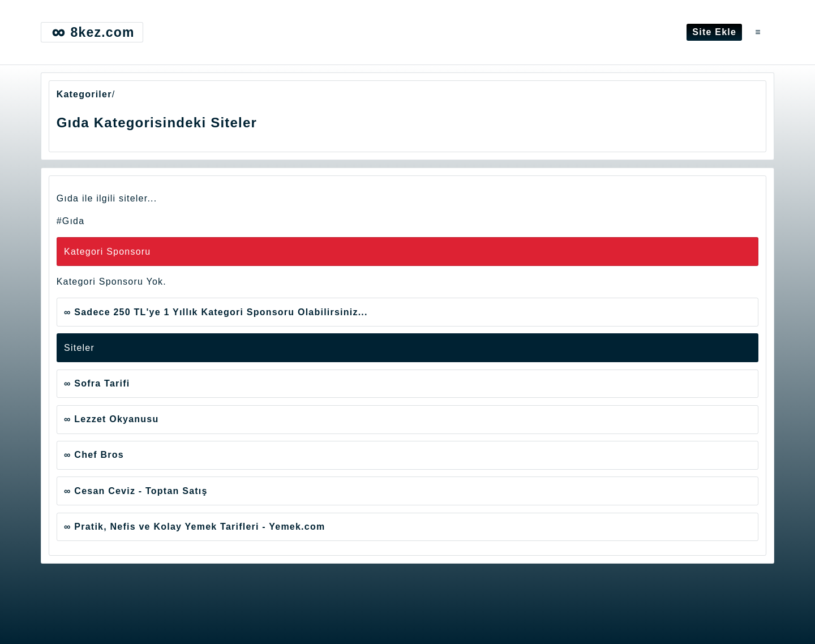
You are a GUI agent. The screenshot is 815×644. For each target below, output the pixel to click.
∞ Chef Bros (94, 455)
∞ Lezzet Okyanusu (111, 419)
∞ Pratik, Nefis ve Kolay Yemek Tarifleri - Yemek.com (194, 527)
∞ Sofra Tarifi (97, 383)
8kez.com (92, 32)
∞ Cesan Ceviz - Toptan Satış (136, 491)
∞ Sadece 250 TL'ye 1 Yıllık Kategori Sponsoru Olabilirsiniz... (216, 312)
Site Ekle (714, 32)
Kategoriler (84, 94)
